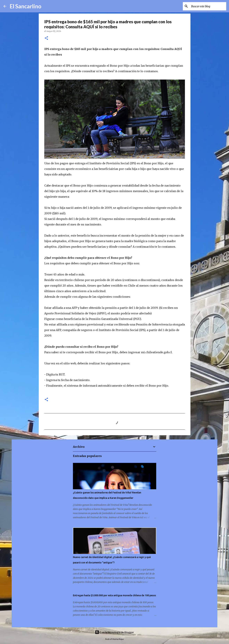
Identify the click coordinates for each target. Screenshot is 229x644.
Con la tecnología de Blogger (114, 632)
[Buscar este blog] (208, 6)
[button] (46, 38)
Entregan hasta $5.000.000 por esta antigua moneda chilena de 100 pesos (114, 595)
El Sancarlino (26, 6)
